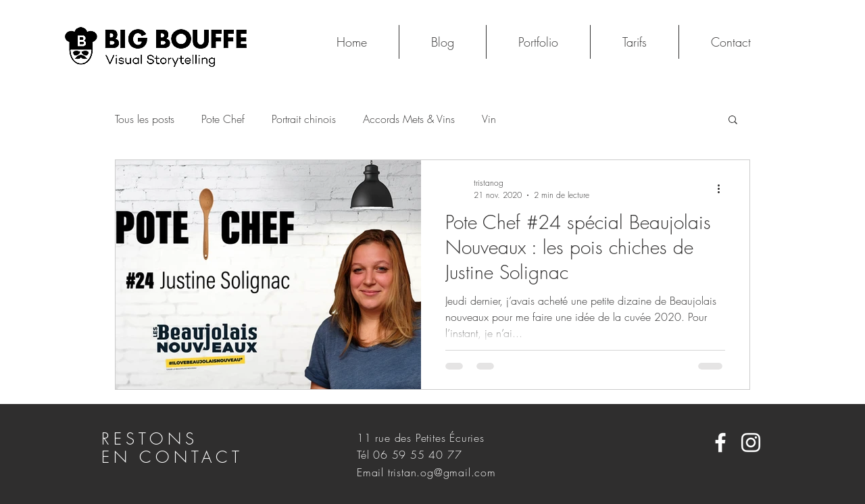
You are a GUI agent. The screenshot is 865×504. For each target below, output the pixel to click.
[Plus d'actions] (723, 188)
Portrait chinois (304, 119)
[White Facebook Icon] (720, 443)
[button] (733, 121)
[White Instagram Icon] (751, 443)
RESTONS (154, 438)
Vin (489, 119)
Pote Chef (223, 119)
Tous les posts (145, 119)
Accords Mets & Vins (409, 119)
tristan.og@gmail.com (442, 472)
